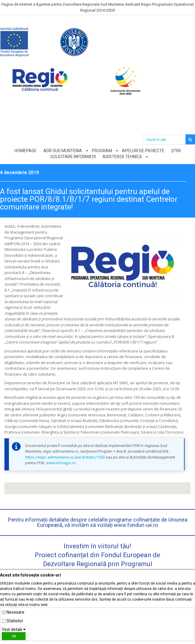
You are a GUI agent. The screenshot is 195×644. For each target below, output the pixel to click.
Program (102, 151)
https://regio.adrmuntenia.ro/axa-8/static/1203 (65, 457)
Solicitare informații (73, 157)
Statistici (15, 621)
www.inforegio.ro (61, 463)
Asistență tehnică (122, 157)
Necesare (15, 612)
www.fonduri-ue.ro (136, 525)
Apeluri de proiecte (143, 151)
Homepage (26, 151)
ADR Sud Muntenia (63, 151)
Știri (176, 151)
